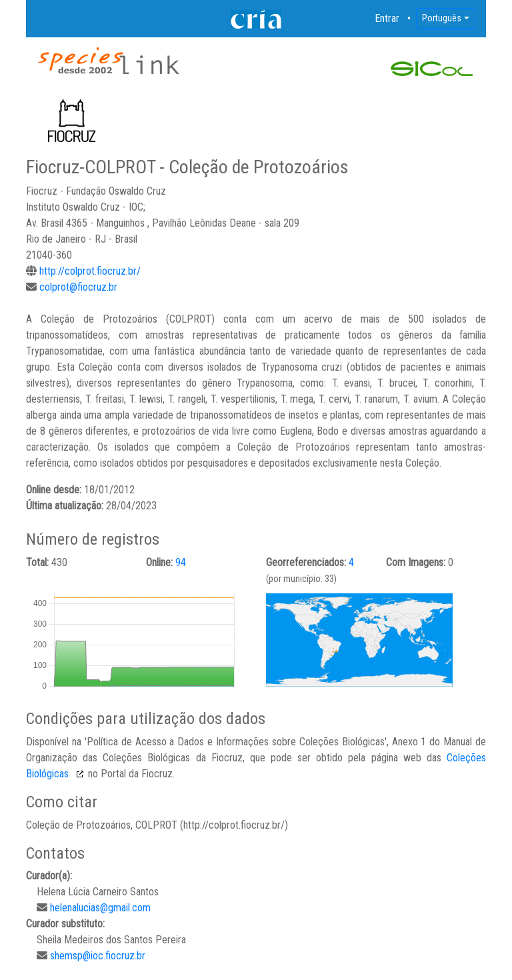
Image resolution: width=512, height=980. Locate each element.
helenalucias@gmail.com (100, 908)
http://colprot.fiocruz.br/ (90, 271)
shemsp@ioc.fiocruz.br (98, 956)
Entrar (387, 18)
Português (442, 18)
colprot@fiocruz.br (78, 287)
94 (181, 562)
